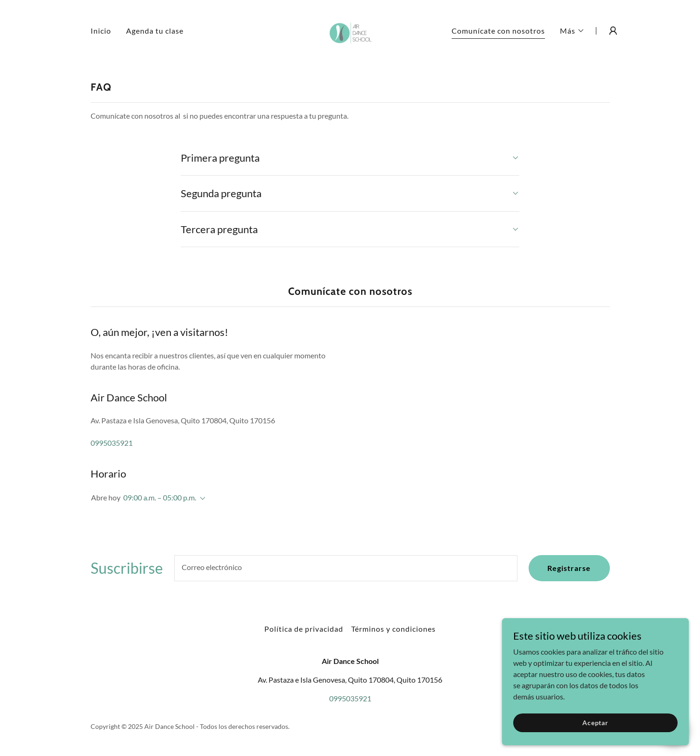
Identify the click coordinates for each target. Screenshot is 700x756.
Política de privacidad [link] (304, 629)
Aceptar (595, 723)
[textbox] (346, 568)
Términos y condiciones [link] (393, 629)
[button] (572, 31)
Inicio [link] (101, 31)
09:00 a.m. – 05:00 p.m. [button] (160, 497)
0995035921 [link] (112, 443)
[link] (350, 30)
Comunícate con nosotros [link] (498, 31)
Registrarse (569, 568)
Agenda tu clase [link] (155, 31)
